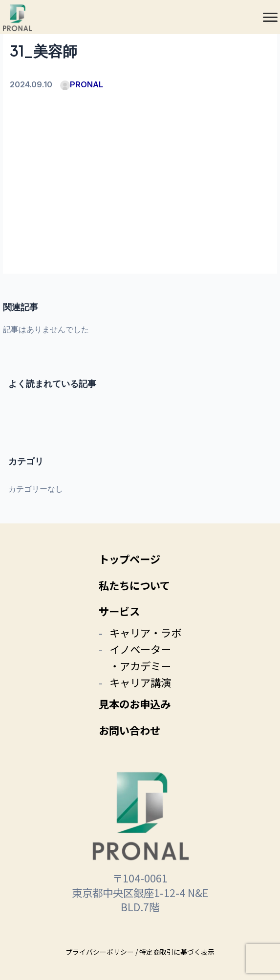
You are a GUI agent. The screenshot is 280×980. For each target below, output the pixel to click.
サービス (119, 611)
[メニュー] (270, 17)
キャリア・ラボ (145, 632)
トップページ (129, 559)
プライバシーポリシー (100, 952)
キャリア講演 (140, 682)
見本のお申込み (135, 704)
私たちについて (134, 585)
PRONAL (82, 84)
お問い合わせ (129, 730)
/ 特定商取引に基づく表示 (175, 952)
